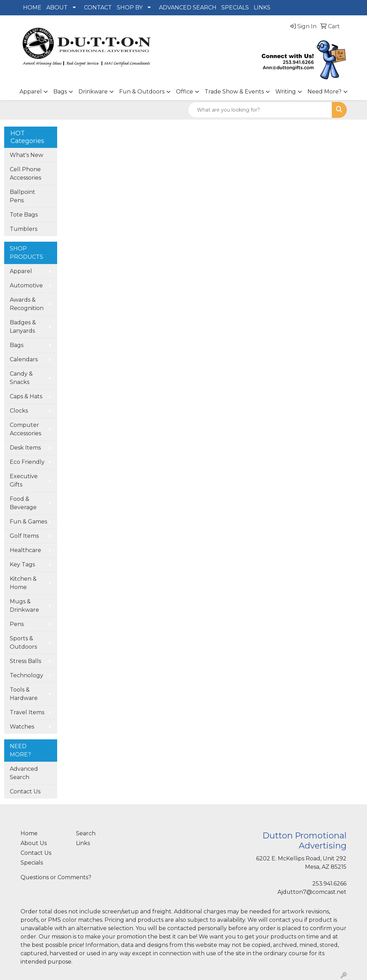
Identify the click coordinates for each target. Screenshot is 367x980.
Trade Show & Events (234, 92)
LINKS (262, 7)
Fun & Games (28, 522)
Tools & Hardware (24, 694)
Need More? (324, 92)
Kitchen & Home (23, 583)
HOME (32, 7)
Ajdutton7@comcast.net (312, 892)
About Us (34, 843)
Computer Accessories (25, 429)
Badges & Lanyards (23, 327)
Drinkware (93, 92)
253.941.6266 (329, 884)
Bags (60, 92)
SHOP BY (130, 7)
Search (86, 833)
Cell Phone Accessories (25, 174)
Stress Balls (25, 661)
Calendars (24, 359)
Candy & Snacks (21, 378)
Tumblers (24, 229)
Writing (286, 92)
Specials (32, 863)
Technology (26, 675)
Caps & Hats (26, 396)
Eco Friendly (27, 462)
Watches (22, 727)
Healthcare (25, 550)
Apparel (31, 92)
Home (29, 833)
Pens (17, 624)
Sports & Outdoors (23, 643)
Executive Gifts (24, 480)
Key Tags (22, 564)
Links (83, 843)
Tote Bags (24, 215)
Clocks (19, 411)
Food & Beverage (23, 503)
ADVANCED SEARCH (188, 7)
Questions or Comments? (56, 877)
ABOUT (57, 7)
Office (185, 92)
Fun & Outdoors (142, 92)
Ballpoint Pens (22, 196)
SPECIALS (235, 7)
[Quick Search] (260, 110)
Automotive (26, 285)
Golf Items (24, 536)
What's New (26, 155)
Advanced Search (24, 773)
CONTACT (98, 7)
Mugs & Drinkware (24, 606)
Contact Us (25, 791)
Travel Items (27, 712)
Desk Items (25, 448)
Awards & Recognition (27, 304)
